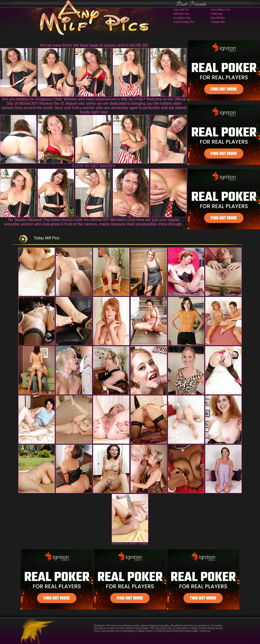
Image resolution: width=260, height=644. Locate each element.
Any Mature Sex (182, 18)
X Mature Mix (218, 22)
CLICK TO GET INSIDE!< (94, 166)
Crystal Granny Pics (184, 22)
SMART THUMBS (139, 544)
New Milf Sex (218, 18)
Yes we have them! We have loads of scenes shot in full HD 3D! (94, 45)
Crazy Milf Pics (181, 10)
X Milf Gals (216, 14)
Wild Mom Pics (181, 14)
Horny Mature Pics (221, 10)
